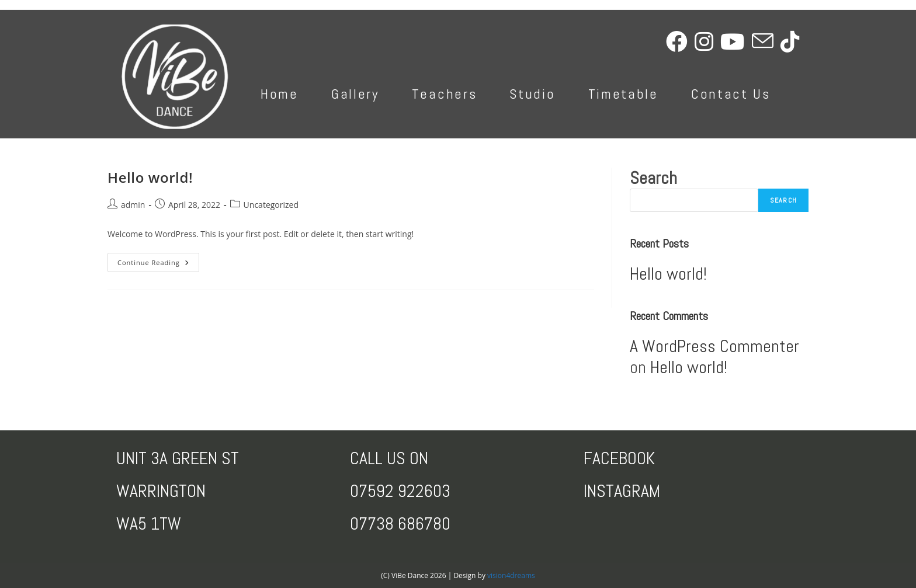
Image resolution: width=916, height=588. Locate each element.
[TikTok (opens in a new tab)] (793, 41)
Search (653, 178)
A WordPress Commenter (714, 346)
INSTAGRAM (622, 491)
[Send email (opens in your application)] (766, 41)
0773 (367, 524)
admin (133, 205)
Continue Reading (158, 265)
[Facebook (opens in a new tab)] (680, 41)
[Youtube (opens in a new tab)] (736, 41)
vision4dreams (511, 575)
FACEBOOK (619, 458)
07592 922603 (400, 491)
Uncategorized (271, 205)
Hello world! (150, 177)
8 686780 (418, 524)
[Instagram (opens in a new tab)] (707, 41)
